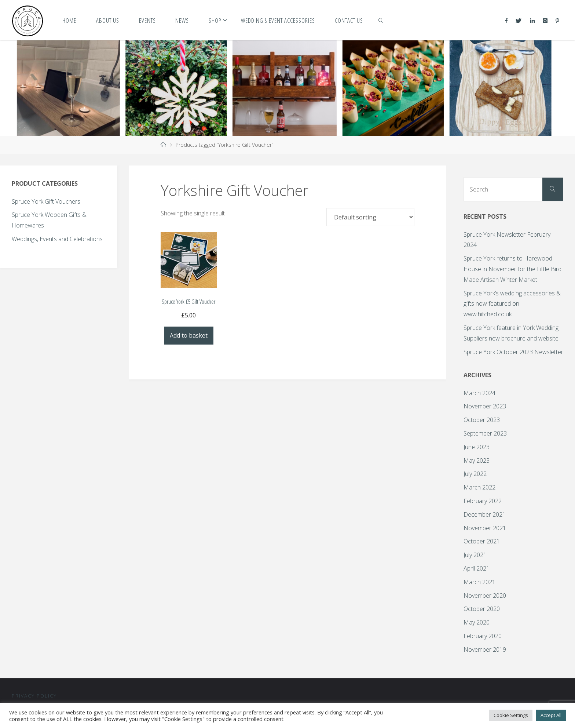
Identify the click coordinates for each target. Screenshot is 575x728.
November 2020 (485, 596)
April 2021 (477, 568)
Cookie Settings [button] (511, 715)
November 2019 (485, 649)
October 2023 (482, 420)
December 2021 (485, 514)
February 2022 (483, 501)
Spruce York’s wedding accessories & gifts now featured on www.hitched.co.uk (512, 304)
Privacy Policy (34, 696)
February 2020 (483, 636)
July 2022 (475, 474)
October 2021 (482, 541)
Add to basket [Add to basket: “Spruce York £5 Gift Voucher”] (189, 335)
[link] (381, 20)
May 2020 (477, 622)
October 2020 (482, 609)
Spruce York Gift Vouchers (46, 201)
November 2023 (485, 406)
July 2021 (475, 555)
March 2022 (479, 487)
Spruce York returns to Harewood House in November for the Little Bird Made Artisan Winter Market (512, 269)
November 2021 (485, 528)
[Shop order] (370, 217)
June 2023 (477, 447)
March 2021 (479, 582)
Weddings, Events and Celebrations (57, 239)
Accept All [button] (551, 715)
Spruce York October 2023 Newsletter (513, 352)
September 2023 (485, 433)
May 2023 (477, 461)
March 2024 (479, 393)
